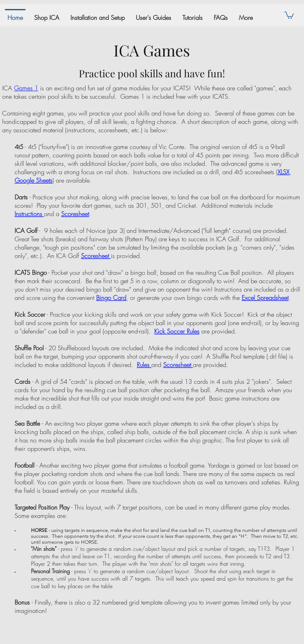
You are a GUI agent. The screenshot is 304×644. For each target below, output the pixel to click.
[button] (289, 15)
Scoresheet (95, 256)
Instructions (28, 214)
